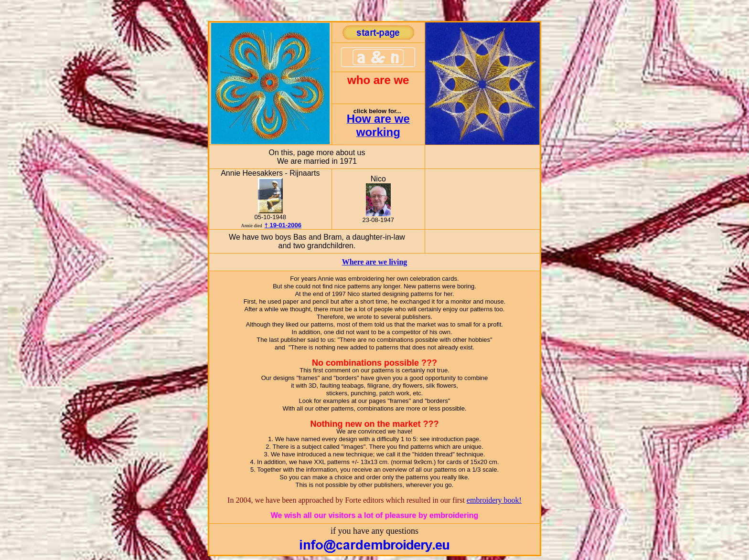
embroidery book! (494, 500)
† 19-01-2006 (283, 225)
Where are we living (375, 262)
